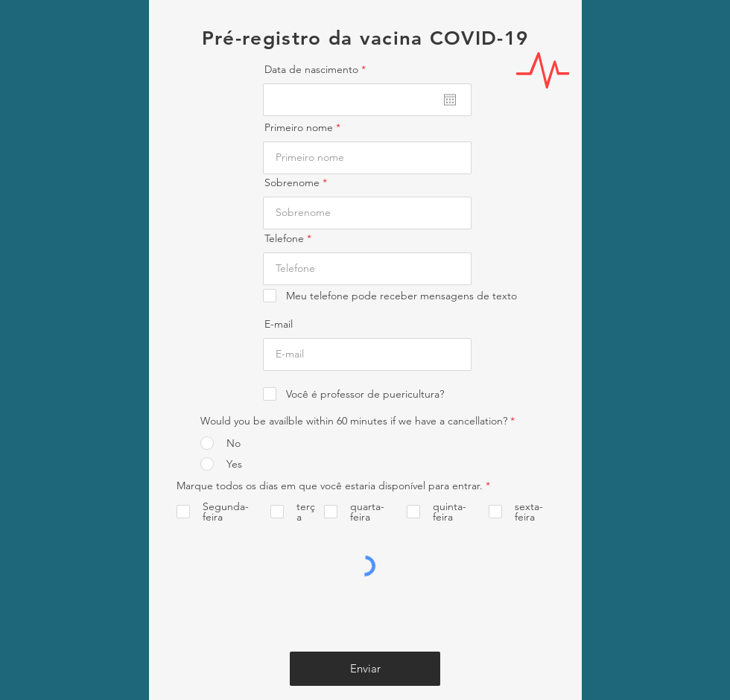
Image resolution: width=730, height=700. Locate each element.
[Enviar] (365, 669)
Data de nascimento (318, 69)
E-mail (279, 324)
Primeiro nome (299, 127)
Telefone (284, 238)
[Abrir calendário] (450, 100)
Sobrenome (292, 182)
